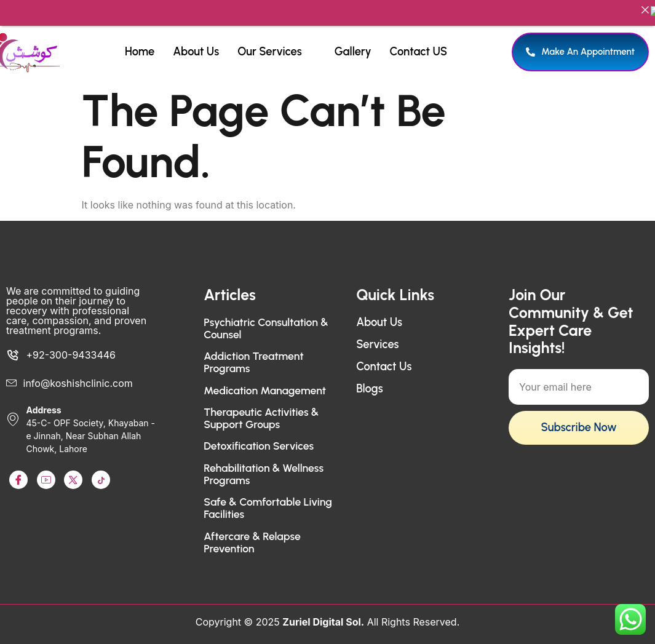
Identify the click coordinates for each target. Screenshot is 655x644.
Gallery (353, 42)
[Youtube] (46, 471)
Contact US (419, 42)
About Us (196, 42)
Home (140, 42)
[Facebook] (18, 471)
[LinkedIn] (73, 471)
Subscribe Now (578, 418)
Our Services (275, 42)
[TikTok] (101, 471)
